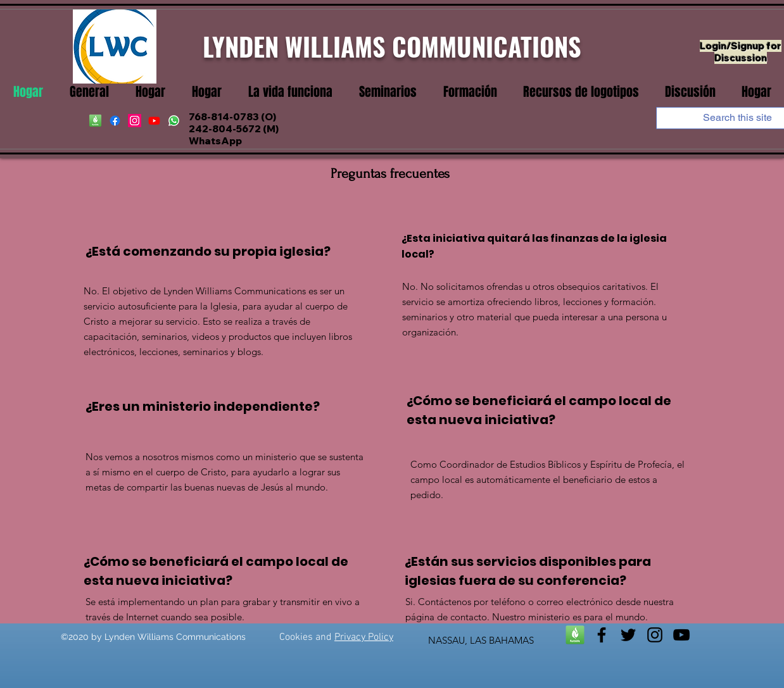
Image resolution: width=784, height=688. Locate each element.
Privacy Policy (364, 637)
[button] (290, 92)
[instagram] (135, 121)
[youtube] (154, 121)
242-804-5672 (225, 129)
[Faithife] (95, 121)
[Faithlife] (575, 635)
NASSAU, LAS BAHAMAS (481, 640)
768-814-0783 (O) (232, 117)
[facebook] (115, 121)
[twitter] (628, 635)
